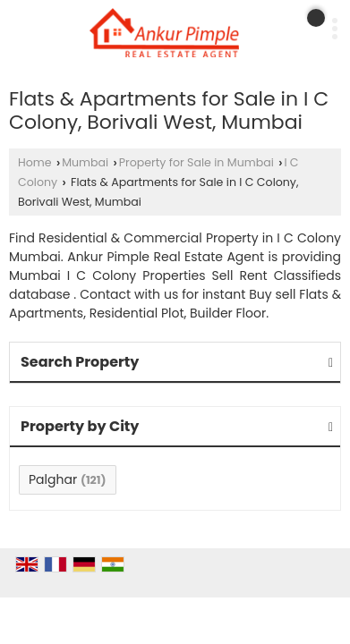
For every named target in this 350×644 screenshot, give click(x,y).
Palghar (53, 479)
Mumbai (85, 162)
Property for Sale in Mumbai (196, 162)
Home (35, 162)
